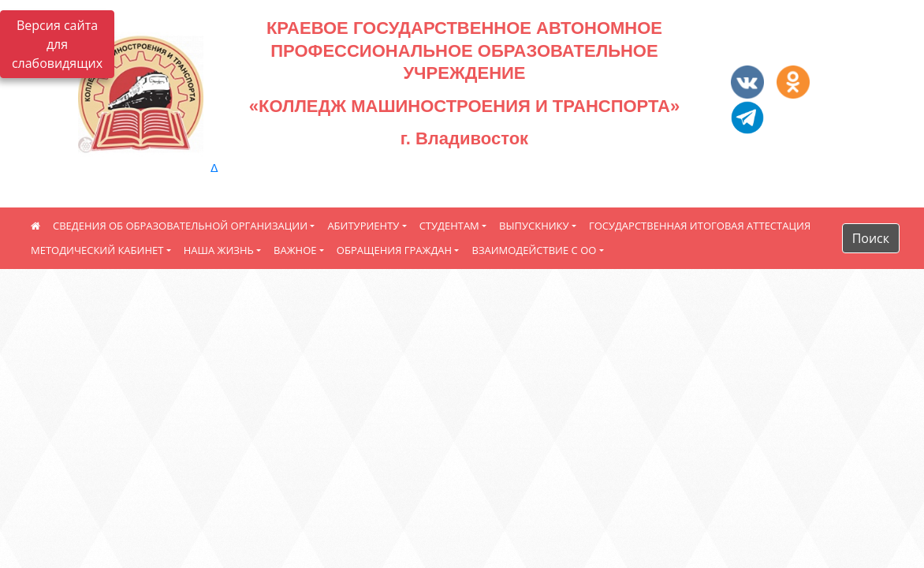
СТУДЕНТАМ (449, 226)
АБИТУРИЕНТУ (363, 226)
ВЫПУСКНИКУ (534, 226)
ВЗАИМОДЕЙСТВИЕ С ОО (534, 250)
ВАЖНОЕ (295, 250)
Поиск (871, 238)
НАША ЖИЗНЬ (219, 250)
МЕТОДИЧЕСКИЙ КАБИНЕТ (97, 250)
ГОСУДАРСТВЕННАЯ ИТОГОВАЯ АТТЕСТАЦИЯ (700, 226)
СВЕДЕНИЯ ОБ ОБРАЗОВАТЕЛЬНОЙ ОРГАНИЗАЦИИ (180, 226)
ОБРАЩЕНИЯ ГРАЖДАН (394, 250)
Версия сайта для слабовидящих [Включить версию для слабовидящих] (57, 44)
